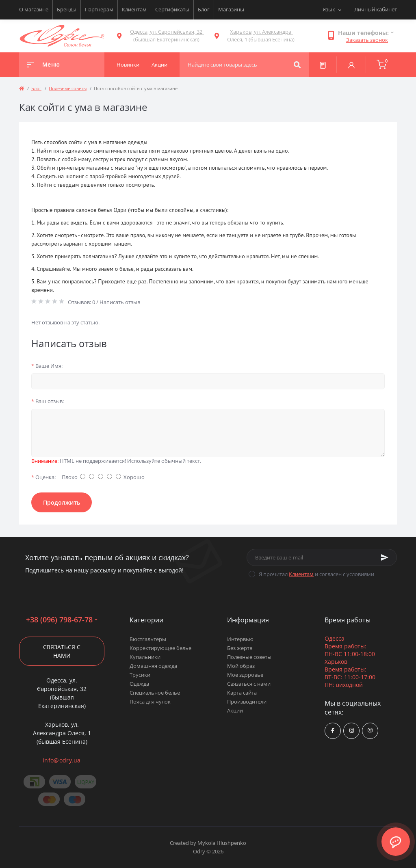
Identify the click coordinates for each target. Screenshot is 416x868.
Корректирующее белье (160, 648)
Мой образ (241, 666)
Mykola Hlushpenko (222, 843)
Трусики (140, 675)
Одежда (139, 684)
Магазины (231, 9)
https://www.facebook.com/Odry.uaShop (333, 731)
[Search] (297, 65)
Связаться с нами (62, 651)
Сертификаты (172, 9)
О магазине (34, 9)
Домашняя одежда (153, 666)
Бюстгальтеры (148, 639)
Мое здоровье (245, 675)
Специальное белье (155, 693)
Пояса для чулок (150, 702)
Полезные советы (68, 88)
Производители (247, 702)
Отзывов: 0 (81, 302)
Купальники (145, 657)
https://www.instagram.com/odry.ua (352, 731)
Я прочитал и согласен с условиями (316, 574)
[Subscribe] (385, 557)
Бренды (67, 9)
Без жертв (240, 648)
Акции (235, 710)
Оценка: (43, 477)
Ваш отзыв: (48, 401)
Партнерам (99, 9)
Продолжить (62, 502)
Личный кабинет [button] (376, 9)
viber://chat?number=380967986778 (370, 731)
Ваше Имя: (47, 366)
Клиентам (134, 9)
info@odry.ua (62, 760)
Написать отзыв (120, 302)
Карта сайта (242, 693)
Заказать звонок (367, 40)
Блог (204, 9)
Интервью (240, 639)
